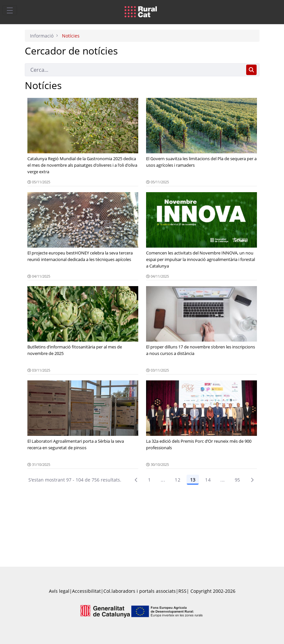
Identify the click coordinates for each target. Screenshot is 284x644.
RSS (182, 591)
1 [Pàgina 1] (149, 480)
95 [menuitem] (238, 480)
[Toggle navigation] (10, 10)
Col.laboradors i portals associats (140, 591)
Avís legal (59, 591)
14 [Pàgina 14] (208, 480)
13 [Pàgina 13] (193, 480)
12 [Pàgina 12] (178, 480)
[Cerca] (134, 70)
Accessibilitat (86, 591)
